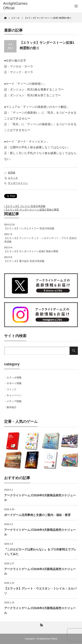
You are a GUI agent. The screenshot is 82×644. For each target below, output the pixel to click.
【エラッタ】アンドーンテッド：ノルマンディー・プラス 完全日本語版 (40, 240)
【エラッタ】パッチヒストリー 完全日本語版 (29, 228)
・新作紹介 (10, 407)
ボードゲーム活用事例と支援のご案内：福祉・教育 (37, 515)
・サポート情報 (13, 383)
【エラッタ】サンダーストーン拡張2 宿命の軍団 (32, 210)
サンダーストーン (18, 183)
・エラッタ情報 (13, 378)
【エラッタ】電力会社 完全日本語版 (24, 261)
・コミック (10, 389)
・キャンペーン (13, 395)
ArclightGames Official (47, 639)
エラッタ (13, 178)
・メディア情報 (13, 401)
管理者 (12, 173)
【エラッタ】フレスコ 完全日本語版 (25, 206)
